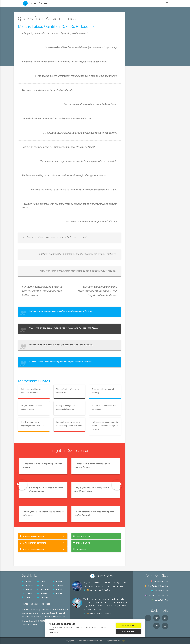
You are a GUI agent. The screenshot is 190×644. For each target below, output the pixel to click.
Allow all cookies (129, 625)
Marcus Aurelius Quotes (36, 268)
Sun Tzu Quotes (33, 383)
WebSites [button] (113, 3)
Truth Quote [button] (123, 549)
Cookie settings (129, 631)
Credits (27, 593)
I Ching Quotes (32, 213)
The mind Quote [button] (125, 536)
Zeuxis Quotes (32, 443)
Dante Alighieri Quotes (35, 116)
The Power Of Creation (158, 596)
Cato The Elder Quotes (35, 92)
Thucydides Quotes (34, 413)
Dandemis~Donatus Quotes (38, 110)
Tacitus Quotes (32, 389)
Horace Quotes (32, 207)
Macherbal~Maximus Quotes (38, 262)
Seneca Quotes (32, 365)
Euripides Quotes (33, 159)
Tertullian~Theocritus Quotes (38, 401)
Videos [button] (128, 3)
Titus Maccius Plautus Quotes (39, 425)
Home (26, 582)
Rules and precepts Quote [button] (76, 549)
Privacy (42, 593)
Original (42, 582)
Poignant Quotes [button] (33, 31)
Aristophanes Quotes (35, 68)
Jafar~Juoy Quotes (34, 225)
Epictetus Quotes (33, 147)
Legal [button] (155, 3)
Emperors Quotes (33, 134)
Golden (42, 586)
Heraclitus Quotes (33, 183)
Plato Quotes (31, 310)
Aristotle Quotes (33, 74)
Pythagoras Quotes (34, 346)
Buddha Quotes (32, 80)
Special (27, 589)
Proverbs (43, 589)
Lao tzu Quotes (32, 250)
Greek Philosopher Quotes (37, 171)
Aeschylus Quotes (33, 50)
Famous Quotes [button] (32, 25)
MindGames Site (161, 581)
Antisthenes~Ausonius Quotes (39, 62)
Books (57, 589)
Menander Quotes (33, 274)
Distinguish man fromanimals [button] (77, 543)
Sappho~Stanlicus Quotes (37, 359)
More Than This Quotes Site (100, 590)
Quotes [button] (97, 3)
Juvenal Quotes (32, 237)
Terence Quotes (32, 395)
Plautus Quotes (32, 316)
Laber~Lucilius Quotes (35, 244)
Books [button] (142, 3)
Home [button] (83, 3)
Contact (43, 597)
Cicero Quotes (32, 104)
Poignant (28, 586)
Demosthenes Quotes (35, 122)
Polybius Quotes (33, 328)
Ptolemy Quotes (33, 334)
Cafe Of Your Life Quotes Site (100, 613)
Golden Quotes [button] (32, 38)
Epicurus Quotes (33, 153)
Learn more (53, 633)
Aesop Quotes (32, 56)
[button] (40, 44)
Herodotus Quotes (34, 189)
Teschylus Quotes (33, 407)
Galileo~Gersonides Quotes (37, 165)
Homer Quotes (32, 201)
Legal (26, 597)
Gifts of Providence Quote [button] (76, 536)
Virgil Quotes (31, 437)
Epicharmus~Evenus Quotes (38, 141)
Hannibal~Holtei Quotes (36, 177)
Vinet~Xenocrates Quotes (37, 431)
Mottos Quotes (32, 280)
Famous (58, 582)
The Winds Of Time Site (158, 586)
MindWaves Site (161, 591)
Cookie (57, 593)
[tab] (40, 25)
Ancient (58, 586)
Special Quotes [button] (32, 449)
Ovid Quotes (31, 292)
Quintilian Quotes (33, 353)
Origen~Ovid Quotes (34, 286)
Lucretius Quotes (33, 256)
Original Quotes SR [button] (34, 462)
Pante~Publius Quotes (35, 298)
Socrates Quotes (33, 371)
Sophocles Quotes (34, 377)
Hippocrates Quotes (34, 195)
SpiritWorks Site (161, 600)
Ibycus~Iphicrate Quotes (36, 219)
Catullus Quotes (32, 98)
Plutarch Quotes (33, 322)
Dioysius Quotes (33, 128)
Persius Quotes (32, 304)
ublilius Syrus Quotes (35, 340)
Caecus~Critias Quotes (36, 86)
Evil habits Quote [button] (125, 543)
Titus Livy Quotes (33, 419)
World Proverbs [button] (32, 456)
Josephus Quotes (33, 231)
